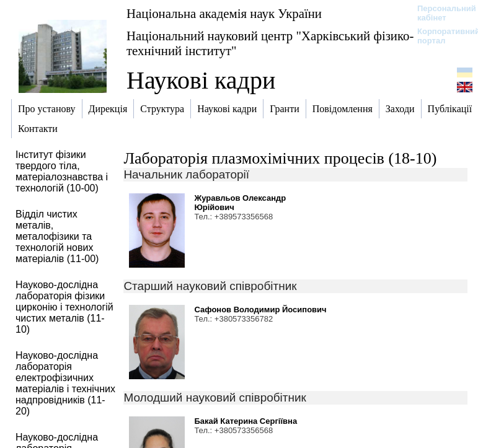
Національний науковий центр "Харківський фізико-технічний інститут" (270, 43)
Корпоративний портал (440, 36)
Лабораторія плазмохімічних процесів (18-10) (280, 158)
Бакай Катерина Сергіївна (246, 421)
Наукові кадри (201, 80)
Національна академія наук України (224, 13)
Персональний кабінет (440, 13)
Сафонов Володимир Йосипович (260, 310)
